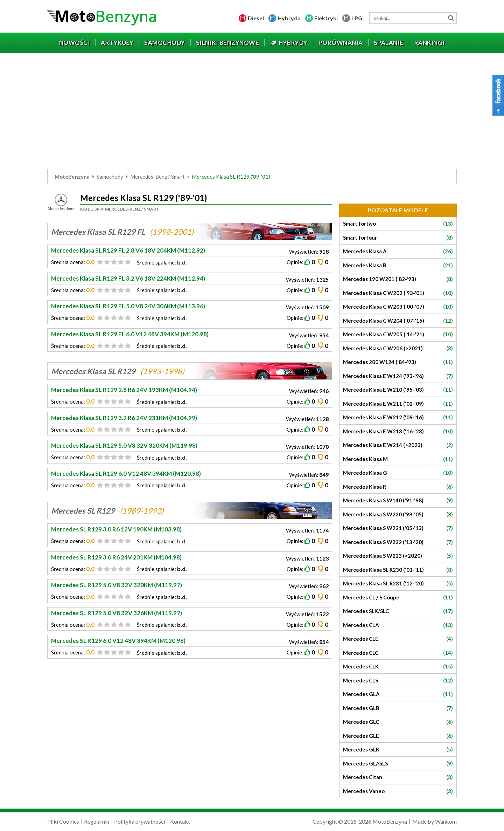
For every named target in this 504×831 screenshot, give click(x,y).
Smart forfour (398, 238)
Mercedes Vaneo (398, 791)
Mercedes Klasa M (398, 459)
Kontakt (180, 821)
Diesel (256, 18)
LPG (357, 18)
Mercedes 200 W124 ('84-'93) (398, 362)
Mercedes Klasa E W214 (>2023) (398, 445)
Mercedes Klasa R (398, 487)
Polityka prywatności (140, 821)
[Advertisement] (252, 113)
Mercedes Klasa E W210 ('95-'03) (398, 390)
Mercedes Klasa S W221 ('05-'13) (398, 528)
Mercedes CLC (398, 653)
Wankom (446, 821)
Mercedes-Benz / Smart (157, 177)
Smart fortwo (398, 224)
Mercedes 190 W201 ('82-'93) (398, 279)
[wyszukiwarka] (413, 18)
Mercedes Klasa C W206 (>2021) (398, 348)
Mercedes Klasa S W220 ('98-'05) (398, 514)
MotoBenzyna (72, 177)
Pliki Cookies (63, 821)
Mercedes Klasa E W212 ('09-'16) (398, 417)
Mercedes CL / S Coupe (398, 598)
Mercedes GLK (398, 750)
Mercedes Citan (398, 777)
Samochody (110, 177)
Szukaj (451, 18)
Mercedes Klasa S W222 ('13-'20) (398, 542)
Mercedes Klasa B (398, 265)
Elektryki (326, 18)
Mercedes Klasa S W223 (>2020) (398, 556)
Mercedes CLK (398, 667)
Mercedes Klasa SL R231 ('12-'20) (398, 583)
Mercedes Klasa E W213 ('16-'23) (398, 431)
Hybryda (289, 18)
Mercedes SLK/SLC (398, 611)
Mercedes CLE (398, 639)
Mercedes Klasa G (398, 473)
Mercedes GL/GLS (398, 764)
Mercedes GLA (398, 694)
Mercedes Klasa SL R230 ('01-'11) (398, 570)
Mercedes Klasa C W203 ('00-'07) (398, 307)
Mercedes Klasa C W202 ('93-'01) (398, 293)
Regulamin (97, 821)
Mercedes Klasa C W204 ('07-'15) (398, 321)
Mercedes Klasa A (398, 251)
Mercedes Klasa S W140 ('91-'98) (398, 500)
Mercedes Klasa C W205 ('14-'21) (398, 334)
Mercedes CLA (398, 625)
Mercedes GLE (398, 736)
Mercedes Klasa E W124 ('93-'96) (398, 376)
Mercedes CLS (398, 681)
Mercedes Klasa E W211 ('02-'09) (398, 404)
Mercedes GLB (398, 708)
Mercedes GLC (398, 722)
